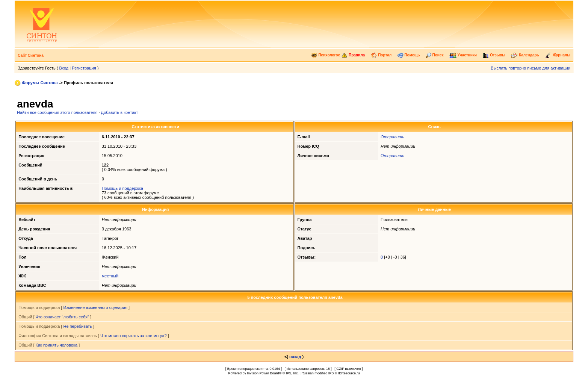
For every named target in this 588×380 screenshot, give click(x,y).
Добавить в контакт (120, 112)
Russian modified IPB (317, 373)
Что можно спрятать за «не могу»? (134, 336)
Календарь (525, 55)
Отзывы (494, 55)
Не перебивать (77, 326)
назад (295, 357)
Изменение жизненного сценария (95, 307)
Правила (353, 55)
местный (110, 276)
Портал (381, 55)
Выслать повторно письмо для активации (531, 68)
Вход (64, 68)
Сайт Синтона (31, 55)
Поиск (435, 55)
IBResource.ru (349, 373)
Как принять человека (57, 345)
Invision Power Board (263, 373)
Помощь (409, 55)
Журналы (558, 55)
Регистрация (84, 68)
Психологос (326, 55)
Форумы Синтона (40, 83)
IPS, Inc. (292, 373)
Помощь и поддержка (122, 188)
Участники (463, 55)
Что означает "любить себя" (62, 317)
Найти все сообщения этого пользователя (57, 112)
